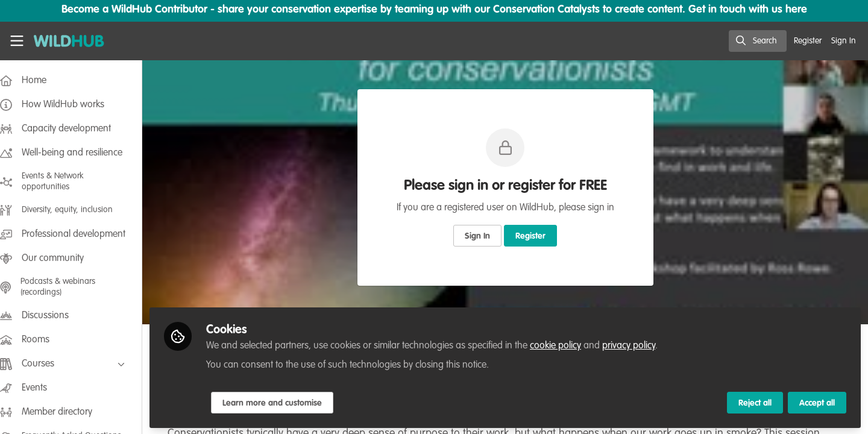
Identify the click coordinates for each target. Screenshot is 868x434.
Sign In (483, 236)
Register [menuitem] (808, 41)
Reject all (755, 402)
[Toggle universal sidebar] (17, 41)
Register (536, 236)
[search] (758, 41)
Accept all (817, 402)
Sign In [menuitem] (844, 41)
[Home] (64, 41)
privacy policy (641, 345)
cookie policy (568, 345)
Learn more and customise (284, 402)
